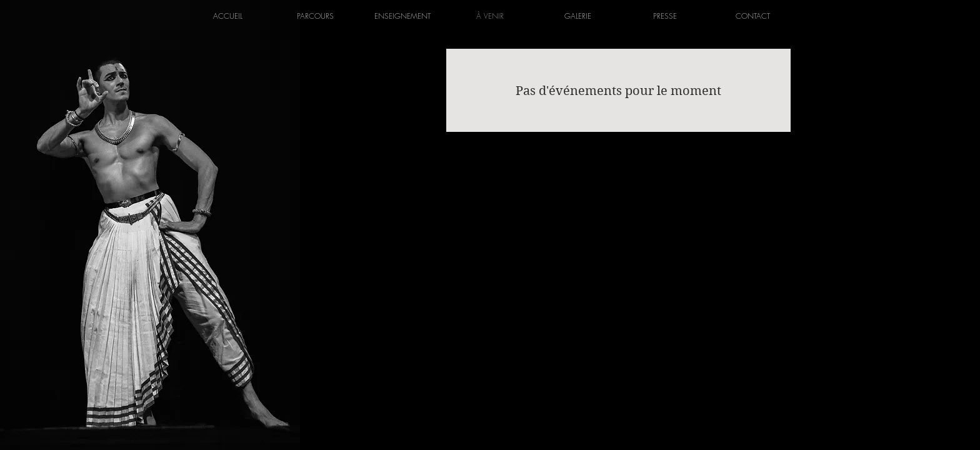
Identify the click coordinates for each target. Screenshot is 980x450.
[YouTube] (521, 165)
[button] (315, 16)
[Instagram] (490, 165)
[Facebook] (459, 165)
